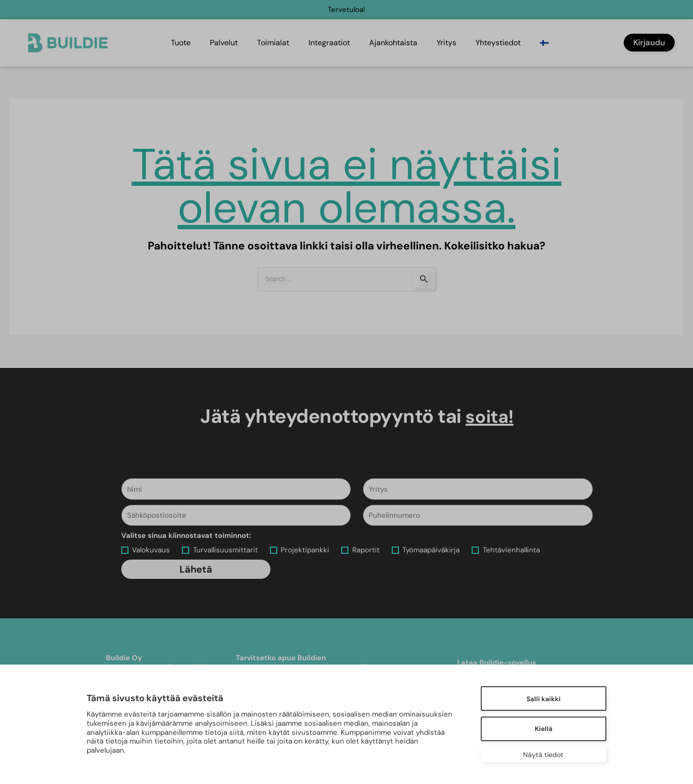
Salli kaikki (542, 698)
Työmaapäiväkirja (431, 550)
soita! (490, 417)
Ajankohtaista (393, 43)
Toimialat (273, 43)
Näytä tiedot (541, 755)
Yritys (446, 43)
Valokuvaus (151, 550)
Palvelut (224, 43)
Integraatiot (329, 43)
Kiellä (542, 729)
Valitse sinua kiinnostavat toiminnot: (186, 536)
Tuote (181, 43)
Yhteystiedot (498, 43)
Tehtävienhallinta (511, 550)
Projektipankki (305, 550)
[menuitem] (545, 43)
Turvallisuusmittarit (225, 550)
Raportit (366, 550)
